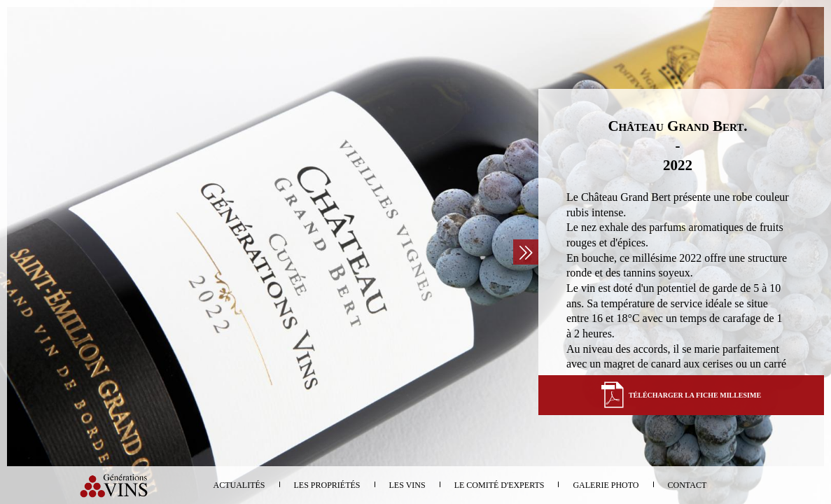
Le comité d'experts (500, 485)
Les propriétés (327, 485)
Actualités (239, 485)
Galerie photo (606, 485)
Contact (687, 485)
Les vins (407, 485)
